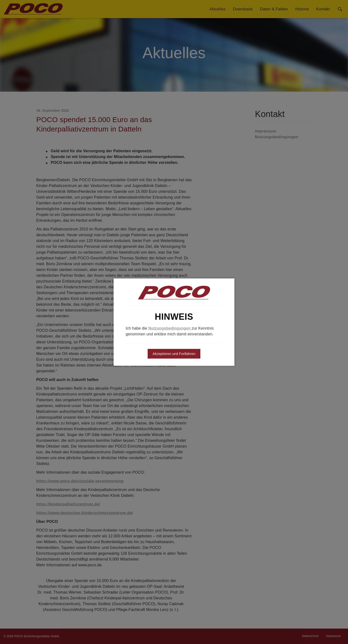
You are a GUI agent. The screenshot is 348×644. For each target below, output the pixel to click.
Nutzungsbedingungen (170, 328)
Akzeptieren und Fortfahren (174, 354)
